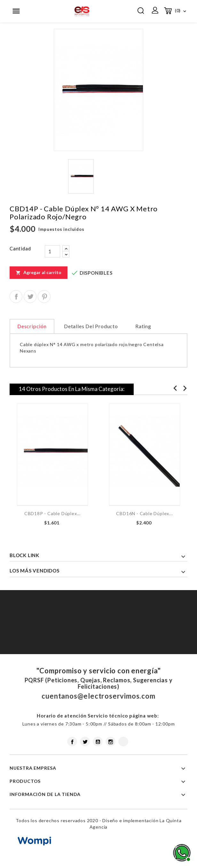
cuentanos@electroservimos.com (98, 696)
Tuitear (30, 296)
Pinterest (44, 296)
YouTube (98, 742)
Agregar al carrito (39, 272)
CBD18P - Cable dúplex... (52, 513)
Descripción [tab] (32, 326)
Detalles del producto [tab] (91, 326)
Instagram (110, 742)
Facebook (72, 742)
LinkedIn (123, 742)
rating (143, 326)
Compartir (16, 296)
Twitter (85, 742)
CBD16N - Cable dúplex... (144, 513)
